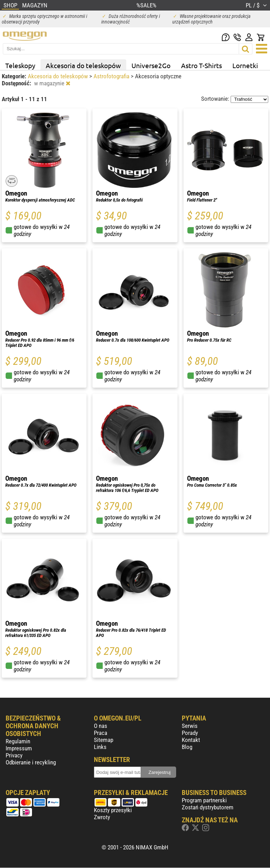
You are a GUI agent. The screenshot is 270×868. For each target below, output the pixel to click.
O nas (101, 726)
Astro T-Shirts (201, 65)
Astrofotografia (112, 76)
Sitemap (104, 740)
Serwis (190, 726)
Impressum (19, 748)
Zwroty (102, 817)
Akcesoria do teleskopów (83, 65)
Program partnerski (204, 800)
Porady (190, 733)
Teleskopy (20, 65)
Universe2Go (151, 65)
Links (100, 747)
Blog (187, 747)
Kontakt (191, 740)
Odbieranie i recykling (31, 762)
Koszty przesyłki (113, 810)
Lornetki (245, 65)
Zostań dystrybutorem (208, 807)
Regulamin (18, 741)
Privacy (14, 755)
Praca (101, 733)
